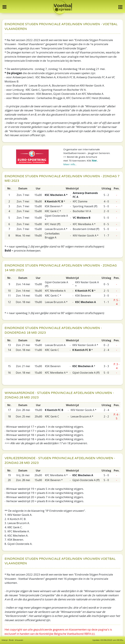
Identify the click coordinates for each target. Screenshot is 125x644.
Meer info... (70, 164)
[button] (120, 7)
